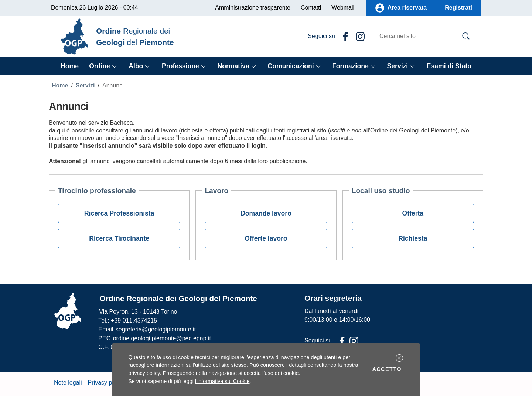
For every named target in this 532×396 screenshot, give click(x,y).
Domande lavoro (266, 213)
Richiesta (413, 238)
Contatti (311, 8)
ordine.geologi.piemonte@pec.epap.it (162, 338)
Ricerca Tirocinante (119, 238)
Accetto (388, 369)
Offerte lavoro (266, 238)
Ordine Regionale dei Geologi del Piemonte (178, 298)
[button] (399, 358)
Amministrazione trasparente (253, 8)
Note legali (68, 383)
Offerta (413, 213)
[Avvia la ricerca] (466, 36)
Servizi (85, 85)
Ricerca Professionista (119, 213)
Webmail (343, 8)
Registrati (458, 8)
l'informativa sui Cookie (222, 381)
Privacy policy (106, 383)
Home (70, 66)
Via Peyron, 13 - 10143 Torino (138, 312)
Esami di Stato (449, 66)
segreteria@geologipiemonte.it (156, 329)
